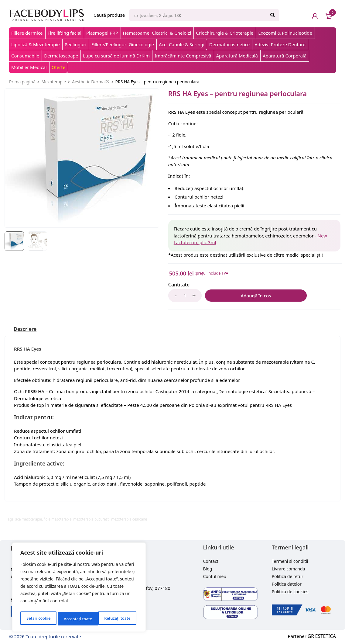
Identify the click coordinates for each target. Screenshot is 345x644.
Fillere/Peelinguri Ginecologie (123, 44)
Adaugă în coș (235, 296)
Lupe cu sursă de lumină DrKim (116, 56)
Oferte (58, 67)
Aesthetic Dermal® (91, 82)
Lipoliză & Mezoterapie (36, 44)
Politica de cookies (290, 592)
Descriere (26, 329)
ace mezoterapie (29, 519)
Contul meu (215, 576)
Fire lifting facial (65, 33)
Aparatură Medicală (237, 56)
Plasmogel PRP (102, 33)
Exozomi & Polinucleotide (285, 33)
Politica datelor (287, 584)
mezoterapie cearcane (129, 519)
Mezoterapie (54, 82)
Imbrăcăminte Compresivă (183, 56)
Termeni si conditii (290, 561)
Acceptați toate (118, 619)
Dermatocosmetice (229, 44)
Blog (208, 569)
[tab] (26, 329)
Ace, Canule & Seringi (182, 44)
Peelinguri (76, 44)
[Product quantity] (185, 296)
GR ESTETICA (322, 636)
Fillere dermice (27, 33)
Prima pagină (22, 82)
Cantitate (179, 285)
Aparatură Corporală (285, 56)
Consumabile (25, 56)
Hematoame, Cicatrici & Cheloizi (157, 33)
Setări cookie (38, 619)
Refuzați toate (77, 619)
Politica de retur (288, 576)
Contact (211, 561)
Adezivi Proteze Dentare (280, 44)
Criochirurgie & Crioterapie (225, 33)
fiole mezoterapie (58, 519)
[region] (79, 589)
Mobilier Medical (29, 67)
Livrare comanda (289, 569)
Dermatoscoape (61, 56)
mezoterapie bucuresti (91, 519)
